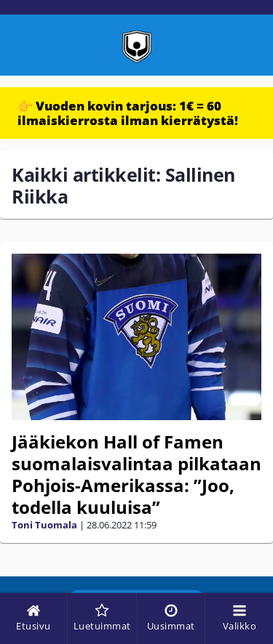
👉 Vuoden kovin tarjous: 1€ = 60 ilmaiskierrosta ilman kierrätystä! (128, 113)
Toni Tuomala (44, 525)
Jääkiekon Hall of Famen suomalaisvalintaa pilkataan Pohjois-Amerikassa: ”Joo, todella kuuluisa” (136, 474)
